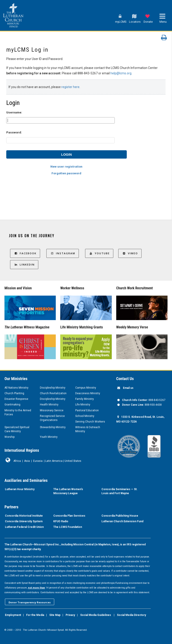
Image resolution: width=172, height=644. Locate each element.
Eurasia (38, 461)
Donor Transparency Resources (30, 602)
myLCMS (121, 22)
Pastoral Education (87, 410)
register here (70, 87)
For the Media (35, 615)
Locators (135, 22)
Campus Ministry (86, 388)
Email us (128, 388)
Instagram (63, 253)
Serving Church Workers (90, 422)
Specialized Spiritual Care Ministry (17, 429)
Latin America (54, 461)
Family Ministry (85, 399)
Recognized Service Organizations (52, 418)
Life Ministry (83, 405)
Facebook (25, 253)
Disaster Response (16, 399)
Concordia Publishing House (120, 516)
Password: (14, 132)
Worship (10, 437)
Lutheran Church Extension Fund (122, 521)
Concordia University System (24, 521)
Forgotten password (66, 173)
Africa (17, 461)
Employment (13, 615)
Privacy (70, 615)
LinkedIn (24, 264)
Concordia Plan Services (69, 516)
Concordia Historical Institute (24, 516)
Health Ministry (49, 405)
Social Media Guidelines (96, 615)
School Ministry (85, 416)
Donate (148, 22)
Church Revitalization (53, 393)
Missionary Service (52, 410)
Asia (27, 461)
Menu (163, 22)
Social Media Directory (131, 615)
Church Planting (14, 393)
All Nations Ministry (16, 388)
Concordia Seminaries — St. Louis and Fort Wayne (119, 491)
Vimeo (130, 253)
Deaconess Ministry (88, 393)
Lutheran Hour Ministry (20, 489)
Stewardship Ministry (53, 427)
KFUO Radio (61, 521)
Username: (14, 112)
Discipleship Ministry (53, 388)
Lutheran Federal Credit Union (24, 527)
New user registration (66, 166)
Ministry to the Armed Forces (18, 412)
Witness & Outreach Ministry (88, 429)
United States (73, 461)
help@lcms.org (121, 73)
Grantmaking (12, 405)
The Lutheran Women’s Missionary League (68, 491)
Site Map (55, 615)
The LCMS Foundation (68, 527)
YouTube (99, 253)
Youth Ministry (49, 437)
